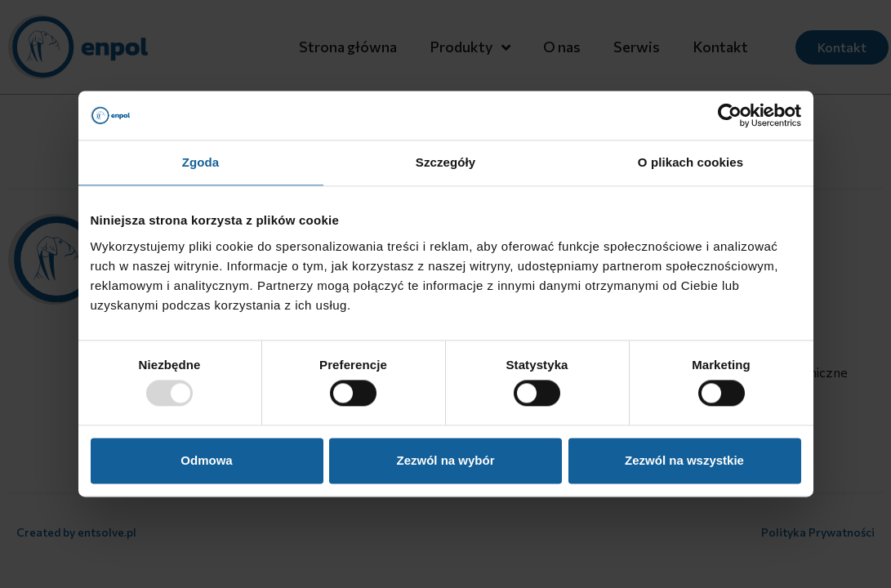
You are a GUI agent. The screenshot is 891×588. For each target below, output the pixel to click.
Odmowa (206, 460)
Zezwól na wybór (445, 460)
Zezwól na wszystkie (684, 460)
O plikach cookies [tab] (691, 162)
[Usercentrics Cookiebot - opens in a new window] (730, 115)
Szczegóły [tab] (445, 162)
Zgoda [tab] (201, 162)
